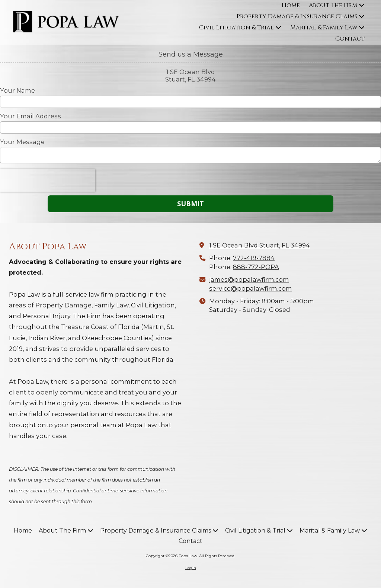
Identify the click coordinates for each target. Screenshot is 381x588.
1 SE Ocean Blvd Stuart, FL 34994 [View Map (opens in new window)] (260, 245)
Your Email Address (31, 116)
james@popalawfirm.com (249, 279)
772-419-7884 (254, 258)
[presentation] (48, 180)
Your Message (22, 142)
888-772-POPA (256, 267)
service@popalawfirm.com (251, 288)
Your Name (17, 90)
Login (191, 568)
